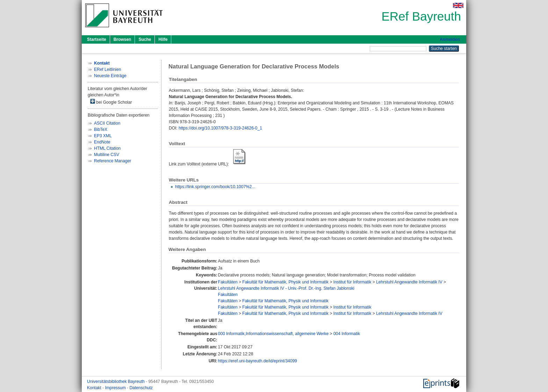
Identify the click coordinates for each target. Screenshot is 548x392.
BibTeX (101, 130)
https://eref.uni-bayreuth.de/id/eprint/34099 (258, 361)
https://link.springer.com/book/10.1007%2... (215, 187)
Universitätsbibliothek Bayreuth (116, 382)
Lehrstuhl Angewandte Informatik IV (409, 282)
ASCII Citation (107, 123)
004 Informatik (347, 334)
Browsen (122, 39)
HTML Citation (107, 148)
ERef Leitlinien (107, 69)
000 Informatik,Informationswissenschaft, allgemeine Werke (273, 334)
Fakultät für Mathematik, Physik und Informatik (285, 282)
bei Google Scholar (111, 102)
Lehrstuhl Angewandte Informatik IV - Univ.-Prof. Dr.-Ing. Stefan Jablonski (286, 288)
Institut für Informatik (352, 282)
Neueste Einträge (110, 76)
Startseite (97, 39)
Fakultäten (228, 282)
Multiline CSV (107, 155)
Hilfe (163, 39)
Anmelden (450, 39)
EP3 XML (103, 136)
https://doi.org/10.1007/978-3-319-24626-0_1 (220, 128)
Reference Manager (113, 161)
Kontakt (95, 388)
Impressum (116, 388)
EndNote (102, 142)
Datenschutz (141, 388)
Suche (145, 39)
